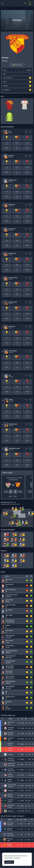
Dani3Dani (10, 787)
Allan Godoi (9, 615)
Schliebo (10, 802)
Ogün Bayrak (12, 229)
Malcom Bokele (13, 424)
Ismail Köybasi (13, 351)
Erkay (9, 724)
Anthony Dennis (13, 302)
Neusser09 (10, 776)
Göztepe (10, 133)
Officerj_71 (10, 735)
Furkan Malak (10, 666)
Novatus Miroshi (13, 278)
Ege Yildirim (9, 610)
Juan (10, 131)
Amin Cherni (12, 326)
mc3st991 (29, 70)
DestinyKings (11, 760)
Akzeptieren (9, 862)
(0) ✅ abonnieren (17, 65)
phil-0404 (31, 492)
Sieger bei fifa (11, 771)
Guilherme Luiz (12, 180)
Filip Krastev (12, 204)
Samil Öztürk (9, 584)
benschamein (11, 765)
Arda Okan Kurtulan (14, 448)
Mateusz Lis (9, 579)
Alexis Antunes (12, 253)
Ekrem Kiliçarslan (11, 590)
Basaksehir (30, 491)
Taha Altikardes (10, 620)
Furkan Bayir (9, 630)
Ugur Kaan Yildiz (10, 605)
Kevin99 (10, 807)
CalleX (9, 740)
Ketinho (10, 781)
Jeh (10, 375)
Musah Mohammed (11, 651)
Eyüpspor (6, 491)
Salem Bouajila (10, 686)
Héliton (11, 400)
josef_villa (6, 492)
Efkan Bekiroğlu (10, 681)
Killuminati (10, 729)
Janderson (11, 156)
